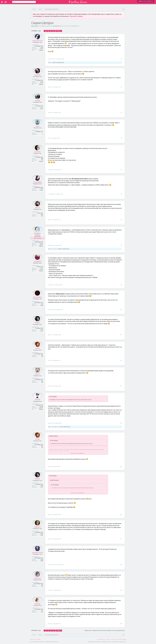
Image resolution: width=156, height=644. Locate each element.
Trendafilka (37, 187)
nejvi (51, 62)
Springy (37, 608)
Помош (108, 639)
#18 (121, 565)
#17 (121, 539)
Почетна (113, 639)
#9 (121, 285)
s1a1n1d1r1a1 (65, 26)
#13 (121, 386)
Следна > (59, 31)
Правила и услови (106, 642)
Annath (37, 404)
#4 (121, 138)
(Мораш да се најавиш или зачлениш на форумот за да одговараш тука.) (105, 630)
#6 (121, 194)
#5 (121, 170)
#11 (121, 335)
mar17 (37, 378)
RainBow (37, 238)
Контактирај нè (101, 639)
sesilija (37, 105)
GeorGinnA (37, 302)
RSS (125, 639)
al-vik (37, 353)
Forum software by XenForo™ (45, 642)
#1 (121, 59)
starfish (37, 79)
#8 (121, 245)
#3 (121, 113)
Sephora (37, 531)
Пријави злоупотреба (94, 642)
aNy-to (37, 212)
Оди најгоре (120, 639)
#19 (121, 590)
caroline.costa (37, 557)
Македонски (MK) (35, 639)
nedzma (37, 156)
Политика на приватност (119, 642)
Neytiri (37, 327)
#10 (121, 310)
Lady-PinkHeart (54, 249)
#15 (121, 467)
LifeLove (37, 583)
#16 (121, 515)
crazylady (53, 427)
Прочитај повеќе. (76, 16)
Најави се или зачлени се (146, 1)
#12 (121, 360)
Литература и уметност (46, 26)
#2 (121, 87)
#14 (121, 423)
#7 (121, 220)
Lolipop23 (37, 266)
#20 (121, 624)
